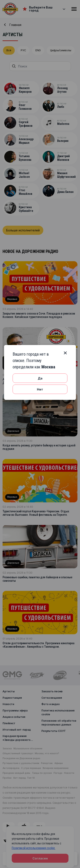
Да (40, 378)
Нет (40, 389)
